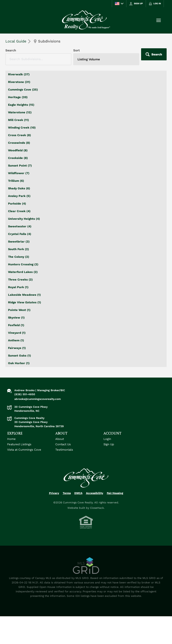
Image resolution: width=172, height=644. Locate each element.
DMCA (78, 493)
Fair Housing (115, 493)
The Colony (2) (19, 257)
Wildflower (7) (19, 173)
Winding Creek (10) (22, 128)
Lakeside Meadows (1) (24, 295)
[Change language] (119, 4)
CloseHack (97, 508)
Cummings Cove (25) (23, 90)
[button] (154, 54)
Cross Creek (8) (19, 135)
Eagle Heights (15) (21, 105)
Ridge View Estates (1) (25, 302)
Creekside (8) (18, 158)
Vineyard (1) (17, 333)
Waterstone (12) (20, 112)
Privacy (54, 493)
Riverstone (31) (19, 82)
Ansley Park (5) (19, 196)
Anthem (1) (16, 340)
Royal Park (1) (18, 287)
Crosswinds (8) (19, 143)
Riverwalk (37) (19, 74)
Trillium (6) (16, 181)
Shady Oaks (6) (19, 188)
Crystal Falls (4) (20, 234)
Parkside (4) (17, 204)
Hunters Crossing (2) (23, 264)
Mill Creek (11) (18, 120)
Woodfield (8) (18, 150)
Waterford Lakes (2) (23, 272)
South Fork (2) (18, 249)
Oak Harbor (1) (19, 363)
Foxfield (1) (16, 325)
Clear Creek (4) (19, 211)
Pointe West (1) (19, 310)
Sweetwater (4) (20, 226)
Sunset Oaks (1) (19, 356)
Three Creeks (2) (20, 280)
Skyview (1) (16, 318)
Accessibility (95, 493)
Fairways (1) (17, 348)
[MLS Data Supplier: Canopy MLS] (86, 566)
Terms (67, 493)
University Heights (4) (24, 219)
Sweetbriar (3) (19, 242)
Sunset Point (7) (20, 166)
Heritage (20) (18, 97)
